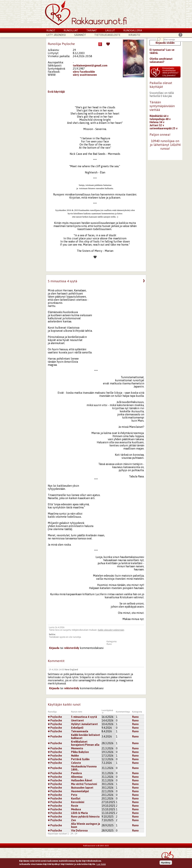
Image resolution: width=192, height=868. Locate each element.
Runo (109, 644)
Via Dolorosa (79, 830)
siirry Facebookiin (84, 72)
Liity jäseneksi (56, 35)
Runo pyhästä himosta (85, 817)
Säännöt (80, 35)
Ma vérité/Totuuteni (84, 784)
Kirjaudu (54, 648)
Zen (73, 820)
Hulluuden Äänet (82, 780)
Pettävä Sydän (80, 759)
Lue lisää (101, 865)
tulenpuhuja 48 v (160, 119)
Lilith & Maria (79, 813)
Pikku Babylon (80, 752)
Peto (74, 795)
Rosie (75, 806)
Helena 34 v (157, 122)
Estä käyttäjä (56, 92)
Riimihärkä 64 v (159, 116)
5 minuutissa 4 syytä (84, 717)
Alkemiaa (77, 777)
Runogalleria (133, 30)
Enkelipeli (77, 728)
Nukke (75, 756)
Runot (51, 30)
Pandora (76, 773)
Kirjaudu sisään (165, 43)
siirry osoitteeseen (85, 75)
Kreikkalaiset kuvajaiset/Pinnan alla (85, 743)
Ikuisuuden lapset (82, 788)
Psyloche (55, 717)
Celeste (76, 763)
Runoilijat (71, 30)
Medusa (76, 809)
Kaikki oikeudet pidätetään (111, 630)
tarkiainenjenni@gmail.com (90, 65)
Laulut (110, 30)
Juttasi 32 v (157, 125)
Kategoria (137, 712)
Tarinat (92, 30)
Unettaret (77, 720)
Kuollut (76, 798)
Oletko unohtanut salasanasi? (161, 60)
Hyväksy (166, 863)
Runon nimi (77, 712)
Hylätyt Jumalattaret (84, 724)
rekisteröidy (72, 648)
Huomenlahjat (80, 791)
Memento (77, 748)
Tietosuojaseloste (107, 35)
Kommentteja (123, 712)
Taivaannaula (80, 731)
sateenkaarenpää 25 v (164, 128)
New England (71, 670)
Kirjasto (134, 35)
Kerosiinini (78, 802)
